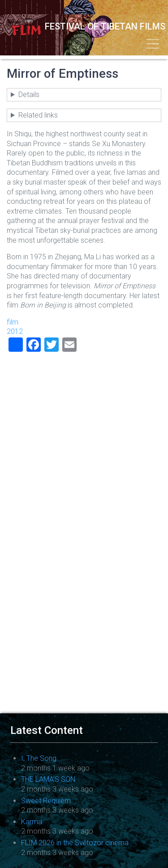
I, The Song (39, 758)
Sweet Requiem (46, 801)
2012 (15, 331)
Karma (32, 822)
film (13, 322)
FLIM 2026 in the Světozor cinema (75, 843)
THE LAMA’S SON (48, 779)
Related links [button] (38, 115)
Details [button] (29, 95)
